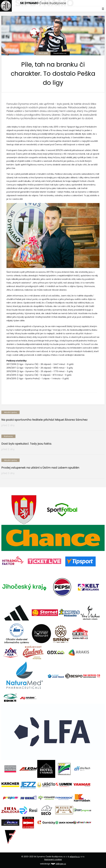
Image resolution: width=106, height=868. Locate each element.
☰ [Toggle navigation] (103, 9)
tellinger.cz (61, 864)
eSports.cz (75, 857)
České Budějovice (43, 3)
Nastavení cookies (53, 859)
